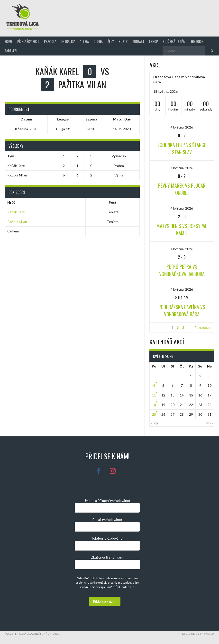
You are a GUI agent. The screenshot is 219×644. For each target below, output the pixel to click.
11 (154, 395)
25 (154, 414)
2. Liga (98, 41)
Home (9, 41)
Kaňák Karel (16, 212)
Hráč (11, 202)
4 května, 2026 (182, 127)
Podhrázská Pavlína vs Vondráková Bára (182, 311)
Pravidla (50, 41)
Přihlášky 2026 (28, 41)
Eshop (154, 41)
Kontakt (138, 41)
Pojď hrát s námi (174, 41)
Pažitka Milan (17, 222)
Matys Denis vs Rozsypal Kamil (182, 230)
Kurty (123, 41)
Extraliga (68, 41)
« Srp (154, 423)
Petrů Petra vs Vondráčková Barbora (182, 270)
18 (154, 405)
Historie (197, 41)
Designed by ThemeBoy (198, 634)
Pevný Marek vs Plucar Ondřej (182, 189)
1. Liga (85, 41)
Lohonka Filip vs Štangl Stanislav (182, 148)
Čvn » (209, 423)
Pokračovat (203, 327)
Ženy (111, 41)
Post (113, 202)
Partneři (11, 51)
